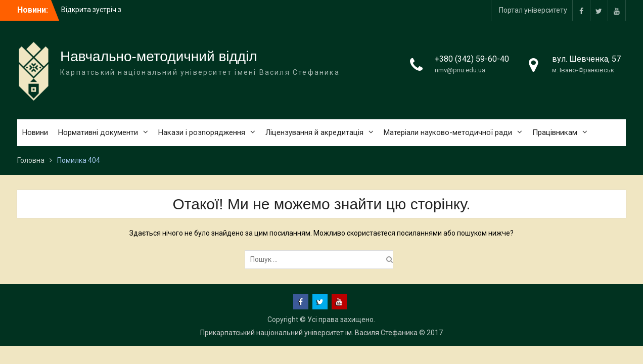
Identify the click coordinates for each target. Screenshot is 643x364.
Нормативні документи (98, 132)
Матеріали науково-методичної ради (448, 132)
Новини (35, 132)
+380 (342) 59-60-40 (472, 59)
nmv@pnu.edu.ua (460, 70)
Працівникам (555, 132)
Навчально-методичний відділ (159, 56)
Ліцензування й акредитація (314, 132)
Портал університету (533, 10)
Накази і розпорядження (202, 132)
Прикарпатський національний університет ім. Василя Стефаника (309, 333)
